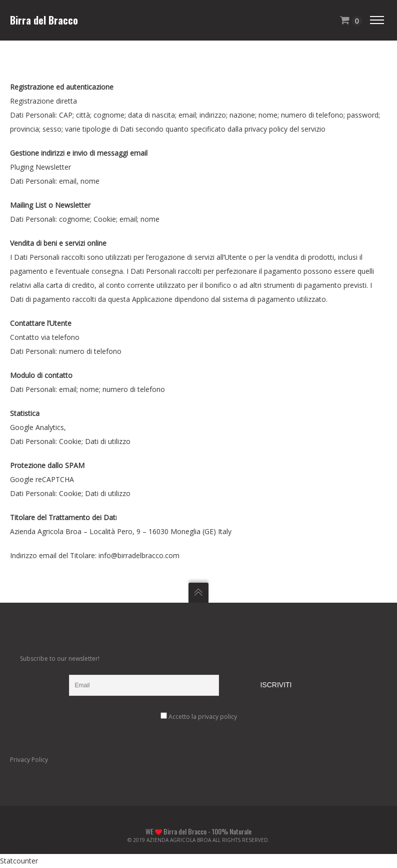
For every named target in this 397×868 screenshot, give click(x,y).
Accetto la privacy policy (203, 717)
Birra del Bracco (44, 20)
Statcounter (19, 861)
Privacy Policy (29, 760)
